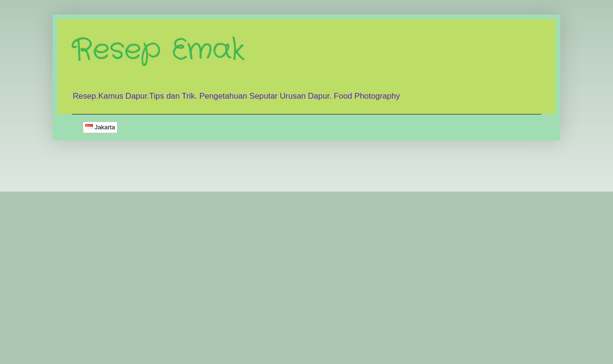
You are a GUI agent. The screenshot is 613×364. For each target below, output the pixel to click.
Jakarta (100, 127)
